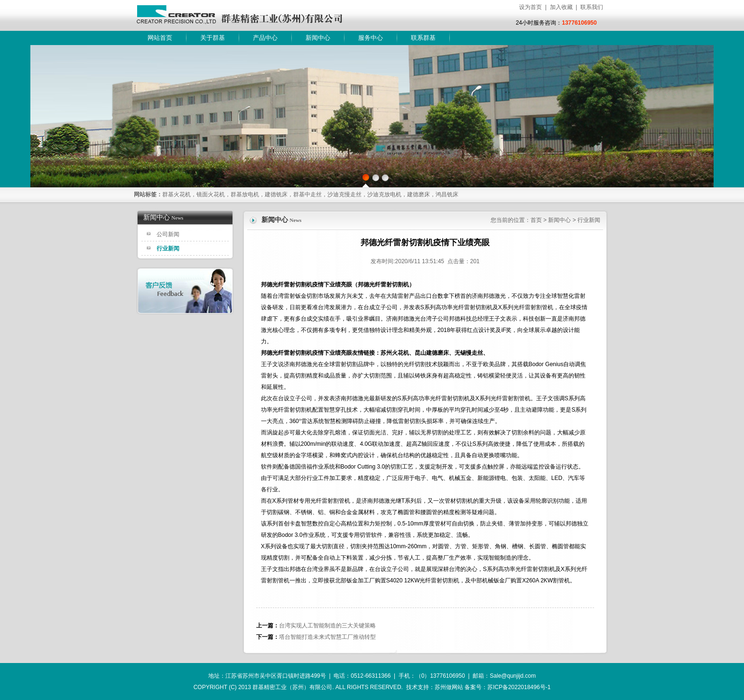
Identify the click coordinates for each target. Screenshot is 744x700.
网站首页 (160, 38)
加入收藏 (561, 7)
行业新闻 (168, 249)
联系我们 (592, 7)
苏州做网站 (449, 687)
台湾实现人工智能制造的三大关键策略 (327, 626)
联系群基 (423, 38)
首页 (536, 220)
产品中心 (265, 38)
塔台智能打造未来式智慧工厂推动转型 (327, 637)
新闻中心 (318, 38)
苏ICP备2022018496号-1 (519, 687)
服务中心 (371, 38)
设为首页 (530, 7)
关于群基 (213, 38)
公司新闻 (168, 234)
